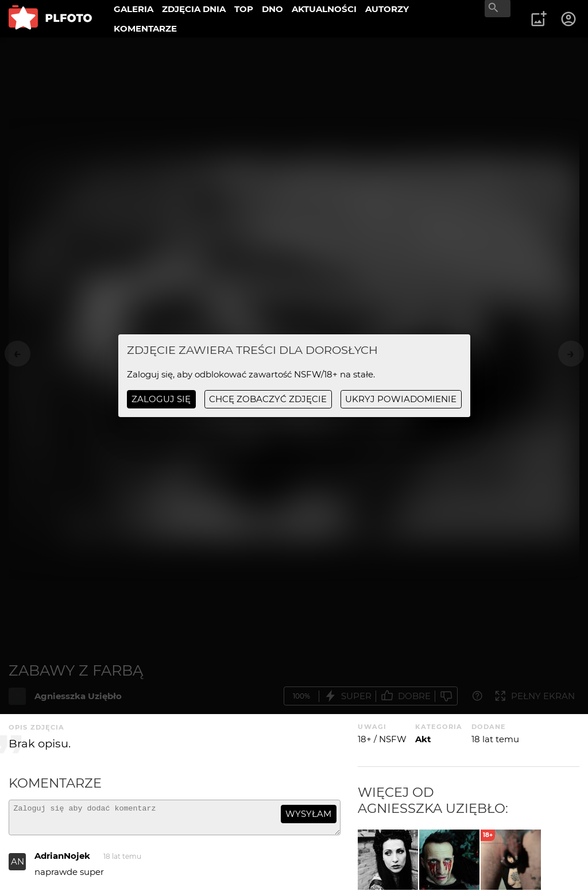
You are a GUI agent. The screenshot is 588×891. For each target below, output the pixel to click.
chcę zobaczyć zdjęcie (268, 399)
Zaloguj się (161, 399)
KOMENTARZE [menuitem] (145, 28)
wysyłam (308, 814)
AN (18, 867)
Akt (423, 739)
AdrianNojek (62, 861)
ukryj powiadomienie (401, 399)
